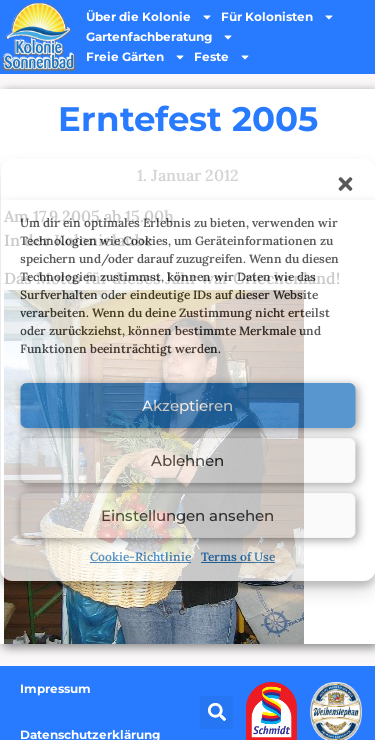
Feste (222, 57)
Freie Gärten (136, 57)
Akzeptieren (187, 405)
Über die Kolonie (149, 17)
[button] (345, 184)
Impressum (55, 688)
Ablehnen (187, 460)
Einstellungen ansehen (187, 515)
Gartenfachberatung (160, 37)
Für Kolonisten (278, 17)
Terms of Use (238, 556)
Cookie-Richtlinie (140, 556)
